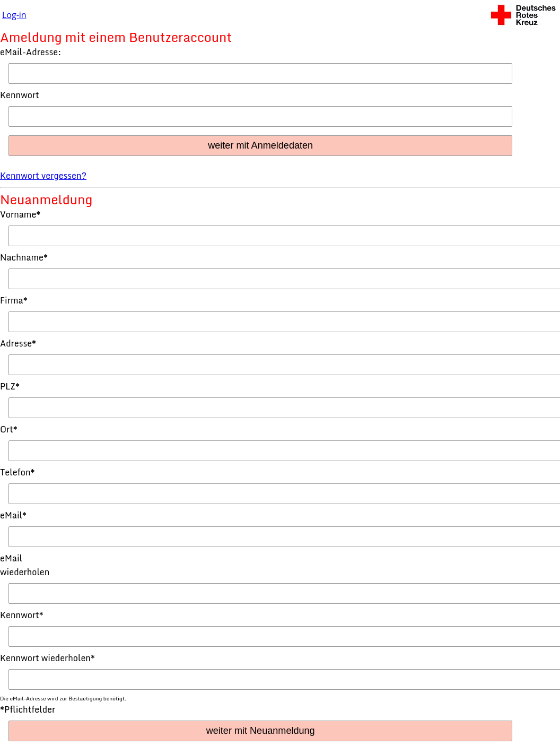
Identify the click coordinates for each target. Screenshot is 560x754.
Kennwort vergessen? (43, 176)
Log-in (14, 15)
